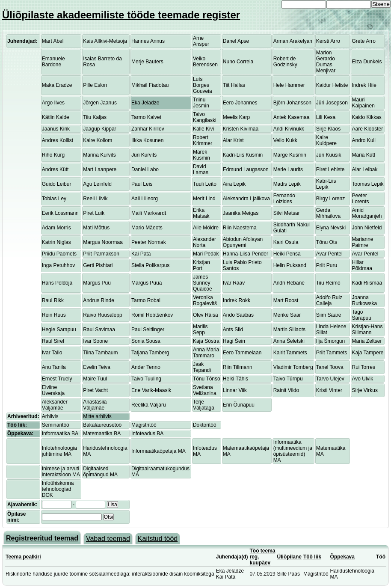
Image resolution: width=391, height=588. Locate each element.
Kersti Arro (328, 41)
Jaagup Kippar (99, 129)
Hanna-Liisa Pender (246, 254)
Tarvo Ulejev (330, 379)
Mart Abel (53, 41)
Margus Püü (97, 283)
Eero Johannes (240, 103)
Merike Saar (287, 315)
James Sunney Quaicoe (203, 283)
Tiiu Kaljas (95, 117)
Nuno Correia (238, 62)
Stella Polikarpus (150, 265)
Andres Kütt (55, 169)
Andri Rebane (289, 283)
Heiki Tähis (235, 379)
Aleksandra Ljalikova (246, 199)
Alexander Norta (204, 242)
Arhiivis (50, 416)
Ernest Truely (57, 379)
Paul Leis (142, 184)
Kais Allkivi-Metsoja (105, 41)
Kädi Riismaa (367, 283)
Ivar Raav (234, 283)
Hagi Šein (234, 341)
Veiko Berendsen (205, 62)
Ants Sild (233, 330)
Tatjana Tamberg (150, 353)
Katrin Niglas (56, 242)
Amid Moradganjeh (367, 213)
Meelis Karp (236, 117)
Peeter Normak (149, 242)
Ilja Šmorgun (330, 341)
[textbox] (72, 517)
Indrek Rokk (237, 300)
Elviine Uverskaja (53, 390)
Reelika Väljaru (149, 405)
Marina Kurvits (99, 155)
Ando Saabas (238, 315)
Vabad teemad (108, 539)
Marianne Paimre (362, 242)
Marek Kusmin (201, 155)
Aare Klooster (367, 129)
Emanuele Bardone (53, 62)
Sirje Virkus (364, 390)
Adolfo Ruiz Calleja (329, 300)
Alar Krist (233, 140)
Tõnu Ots (327, 242)
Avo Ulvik (362, 379)
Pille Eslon (95, 85)
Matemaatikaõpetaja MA (246, 451)
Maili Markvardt (149, 213)
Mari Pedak (206, 254)
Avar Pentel (329, 254)
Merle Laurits (288, 169)
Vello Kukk (285, 140)
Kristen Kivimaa (241, 129)
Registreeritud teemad (42, 538)
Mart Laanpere (100, 169)
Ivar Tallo (52, 353)
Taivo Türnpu (288, 379)
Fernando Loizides (284, 199)
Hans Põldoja (57, 283)
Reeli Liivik (95, 199)
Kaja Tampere (367, 353)
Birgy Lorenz (330, 199)
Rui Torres (363, 367)
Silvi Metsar (287, 213)
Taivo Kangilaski (205, 117)
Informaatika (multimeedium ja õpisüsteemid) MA (293, 451)
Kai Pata (141, 254)
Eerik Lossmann (60, 213)
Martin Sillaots (289, 330)
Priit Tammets (332, 353)
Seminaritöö (56, 425)
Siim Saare (329, 315)
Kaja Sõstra (206, 341)
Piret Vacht (95, 390)
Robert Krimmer (203, 140)
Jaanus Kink (56, 129)
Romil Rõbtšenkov (152, 315)
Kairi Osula (286, 242)
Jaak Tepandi (202, 367)
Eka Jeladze (145, 103)
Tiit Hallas (234, 85)
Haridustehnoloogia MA (105, 451)
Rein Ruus (54, 315)
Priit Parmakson (101, 254)
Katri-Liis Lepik (326, 184)
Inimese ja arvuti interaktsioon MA (61, 472)
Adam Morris (56, 228)
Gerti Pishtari (98, 265)
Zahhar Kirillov (148, 129)
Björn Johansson (292, 103)
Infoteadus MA (205, 451)
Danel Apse (236, 41)
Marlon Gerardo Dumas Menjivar (326, 62)
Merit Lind (204, 199)
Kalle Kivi (203, 129)
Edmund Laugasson (246, 169)
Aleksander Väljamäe (55, 405)
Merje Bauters (147, 62)
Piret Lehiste (330, 169)
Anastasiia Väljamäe (95, 405)
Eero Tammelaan (242, 353)
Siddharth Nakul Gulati (292, 228)
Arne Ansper (201, 41)
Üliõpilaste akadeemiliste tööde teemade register (121, 15)
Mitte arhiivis (97, 416)
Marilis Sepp (200, 330)
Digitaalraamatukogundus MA (160, 472)
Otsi (108, 517)
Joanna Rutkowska (364, 300)
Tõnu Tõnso (207, 379)
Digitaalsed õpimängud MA (100, 472)
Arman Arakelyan (293, 41)
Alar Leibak (364, 169)
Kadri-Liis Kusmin (243, 155)
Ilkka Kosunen (147, 140)
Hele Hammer (289, 85)
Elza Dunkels (367, 62)
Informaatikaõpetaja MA (158, 451)
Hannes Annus (148, 41)
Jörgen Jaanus (100, 103)
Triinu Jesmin (201, 103)
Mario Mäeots (147, 228)
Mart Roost (286, 300)
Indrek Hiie (364, 85)
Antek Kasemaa (292, 117)
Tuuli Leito (205, 184)
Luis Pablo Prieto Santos (242, 265)
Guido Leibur (57, 184)
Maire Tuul (95, 379)
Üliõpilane (289, 557)
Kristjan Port (201, 265)
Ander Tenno (146, 367)
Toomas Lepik (367, 184)
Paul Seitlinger (148, 330)
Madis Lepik (287, 184)
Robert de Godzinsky (285, 62)
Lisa (113, 505)
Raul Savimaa (99, 330)
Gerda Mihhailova (328, 213)
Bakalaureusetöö (102, 425)
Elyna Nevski (331, 228)
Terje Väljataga (204, 405)
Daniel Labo (145, 169)
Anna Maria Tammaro (206, 353)
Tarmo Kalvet (146, 117)
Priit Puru (327, 265)
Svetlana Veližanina (205, 390)
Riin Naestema (240, 228)
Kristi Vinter (329, 390)
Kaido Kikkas (366, 117)
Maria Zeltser (367, 341)
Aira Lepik (234, 184)
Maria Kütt (363, 155)
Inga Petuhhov (58, 265)
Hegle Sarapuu (59, 330)
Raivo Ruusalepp (102, 315)
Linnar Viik (235, 390)
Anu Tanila (54, 367)
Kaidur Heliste (332, 85)
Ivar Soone (95, 341)
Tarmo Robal (146, 300)
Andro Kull (363, 140)
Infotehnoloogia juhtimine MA (59, 451)
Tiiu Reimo (328, 283)
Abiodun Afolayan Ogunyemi (243, 242)
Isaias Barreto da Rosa (102, 62)
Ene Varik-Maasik (151, 390)
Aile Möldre (206, 228)
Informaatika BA (60, 434)
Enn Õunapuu (239, 405)
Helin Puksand (290, 265)
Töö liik (312, 557)
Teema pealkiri (23, 557)
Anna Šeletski (289, 341)
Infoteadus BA (147, 434)
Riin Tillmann (238, 367)
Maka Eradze (57, 85)
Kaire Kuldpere (326, 140)
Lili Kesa (326, 117)
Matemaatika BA (102, 434)
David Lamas (201, 169)
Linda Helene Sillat (331, 330)
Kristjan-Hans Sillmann (367, 330)
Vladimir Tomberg (293, 367)
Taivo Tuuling (146, 379)
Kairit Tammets (290, 353)
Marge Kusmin (290, 155)
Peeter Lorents (360, 199)
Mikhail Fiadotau (150, 85)
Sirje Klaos (328, 129)
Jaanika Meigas (241, 213)
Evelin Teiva (97, 367)
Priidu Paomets (59, 254)
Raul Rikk (53, 300)
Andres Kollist (58, 140)
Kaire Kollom (98, 140)
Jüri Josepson (332, 103)
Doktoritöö (205, 425)
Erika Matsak (201, 213)
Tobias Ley (54, 199)
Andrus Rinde (99, 300)
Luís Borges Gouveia (203, 85)
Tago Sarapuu (361, 315)
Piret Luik (94, 213)
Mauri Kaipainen (363, 103)
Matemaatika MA (331, 451)
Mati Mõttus (96, 228)
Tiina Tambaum (100, 353)
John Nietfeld (367, 228)
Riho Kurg (53, 155)
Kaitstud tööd (158, 539)
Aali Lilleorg (145, 199)
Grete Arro (363, 41)
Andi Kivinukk (289, 129)
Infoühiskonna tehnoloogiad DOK (58, 489)
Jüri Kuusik (329, 155)
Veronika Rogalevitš (205, 300)
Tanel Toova (330, 367)
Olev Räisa (206, 315)
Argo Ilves (53, 103)
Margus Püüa (147, 283)
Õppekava (342, 557)
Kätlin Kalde (56, 117)
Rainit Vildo (286, 390)
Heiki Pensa (287, 254)
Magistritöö (144, 425)
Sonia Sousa (146, 341)
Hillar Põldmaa (362, 265)
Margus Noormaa (103, 242)
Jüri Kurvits (144, 155)
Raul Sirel (53, 341)
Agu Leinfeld (97, 184)
